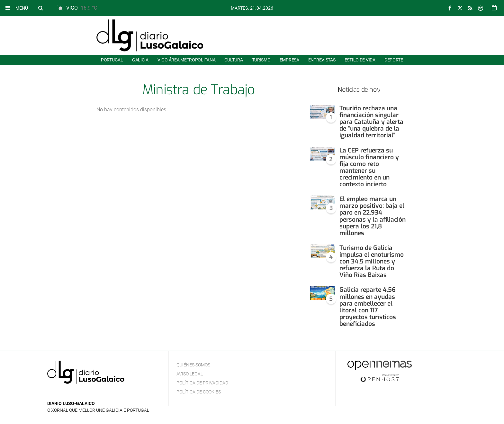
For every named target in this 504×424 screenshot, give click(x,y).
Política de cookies (199, 392)
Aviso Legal (190, 374)
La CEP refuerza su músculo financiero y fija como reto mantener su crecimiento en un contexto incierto (369, 167)
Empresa (289, 60)
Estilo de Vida (360, 60)
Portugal (112, 60)
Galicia (140, 60)
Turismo (261, 60)
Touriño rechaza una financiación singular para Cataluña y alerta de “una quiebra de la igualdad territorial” (371, 122)
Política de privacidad (202, 383)
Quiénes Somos (193, 365)
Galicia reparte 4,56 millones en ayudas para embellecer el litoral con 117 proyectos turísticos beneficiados (368, 307)
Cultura (234, 60)
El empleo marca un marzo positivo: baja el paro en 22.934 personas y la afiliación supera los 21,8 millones (373, 216)
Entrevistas (322, 60)
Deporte (394, 60)
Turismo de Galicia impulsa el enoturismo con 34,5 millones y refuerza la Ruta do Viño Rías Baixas (372, 261)
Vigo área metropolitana (186, 60)
